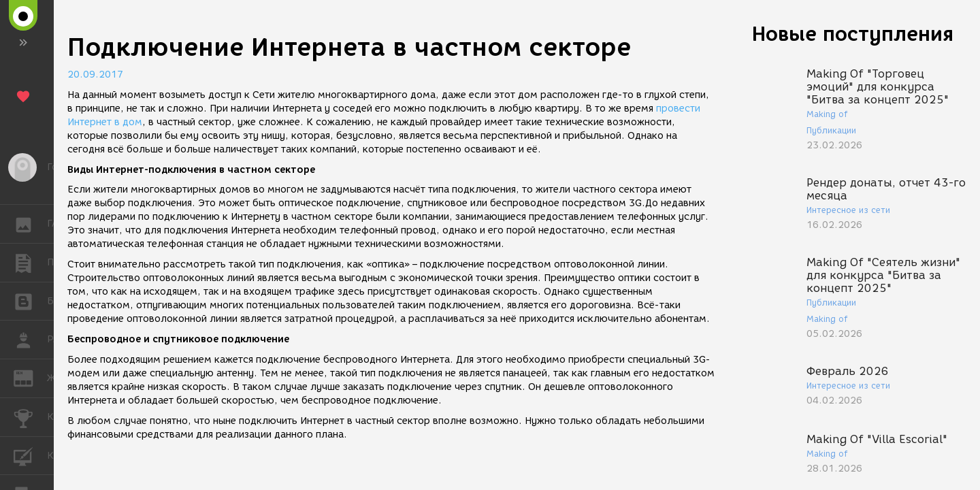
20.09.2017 (95, 75)
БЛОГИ (30, 300)
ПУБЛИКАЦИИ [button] (30, 263)
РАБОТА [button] (30, 340)
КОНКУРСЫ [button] (30, 417)
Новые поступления (853, 34)
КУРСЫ (30, 455)
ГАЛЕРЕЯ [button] (30, 224)
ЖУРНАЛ (30, 377)
